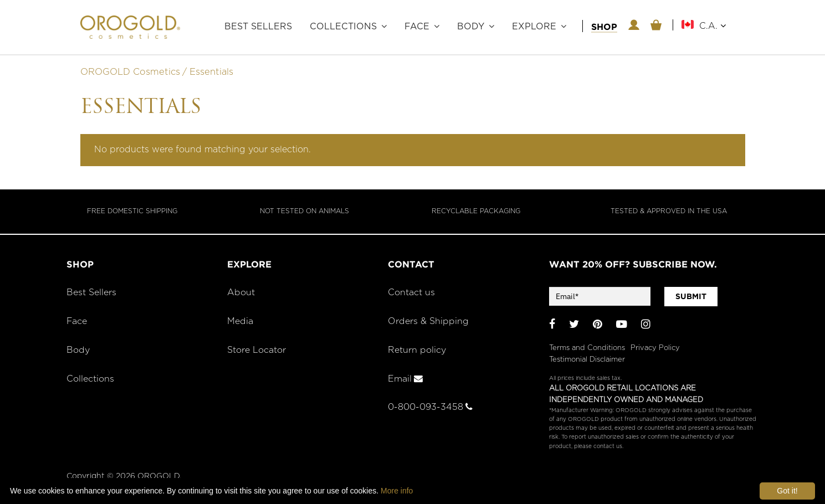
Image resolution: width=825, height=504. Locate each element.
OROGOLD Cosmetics (130, 74)
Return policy (418, 352)
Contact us (412, 295)
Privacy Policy (655, 348)
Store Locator (259, 352)
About (242, 295)
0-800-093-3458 (432, 409)
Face (417, 27)
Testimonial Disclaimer (587, 359)
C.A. (713, 26)
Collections (343, 27)
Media (240, 323)
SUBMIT (691, 299)
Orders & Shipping (429, 323)
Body (471, 27)
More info (397, 491)
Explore (534, 27)
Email (406, 380)
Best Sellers (258, 27)
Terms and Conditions (587, 348)
